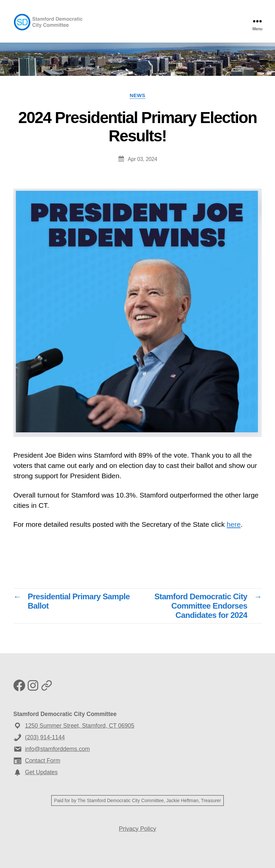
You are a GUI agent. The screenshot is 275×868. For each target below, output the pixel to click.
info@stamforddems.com (57, 749)
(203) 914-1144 (45, 737)
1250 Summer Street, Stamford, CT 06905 (80, 726)
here (234, 524)
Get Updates (41, 772)
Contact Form (43, 761)
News (137, 95)
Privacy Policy (137, 829)
